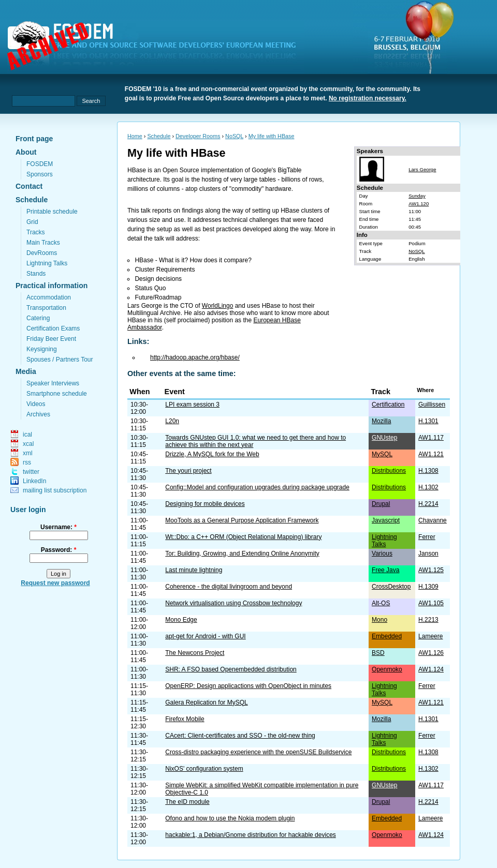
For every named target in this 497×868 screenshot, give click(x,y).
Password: (59, 550)
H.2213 (428, 620)
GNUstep (384, 438)
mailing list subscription (55, 490)
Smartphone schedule (57, 394)
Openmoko (387, 669)
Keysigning (42, 349)
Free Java (385, 570)
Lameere (430, 636)
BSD (378, 653)
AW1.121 (431, 454)
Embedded (387, 636)
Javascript (386, 520)
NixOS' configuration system (204, 769)
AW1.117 (431, 438)
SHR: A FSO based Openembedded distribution (231, 669)
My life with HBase (272, 136)
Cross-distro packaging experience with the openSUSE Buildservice (258, 752)
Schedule (32, 200)
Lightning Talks (47, 263)
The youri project (188, 471)
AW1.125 (431, 570)
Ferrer (427, 537)
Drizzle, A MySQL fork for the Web (212, 454)
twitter (31, 472)
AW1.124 (431, 669)
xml (28, 453)
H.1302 (428, 487)
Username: (59, 527)
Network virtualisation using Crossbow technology (233, 603)
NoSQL (234, 136)
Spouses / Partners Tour (60, 360)
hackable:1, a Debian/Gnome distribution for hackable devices (251, 835)
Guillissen (432, 405)
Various (382, 553)
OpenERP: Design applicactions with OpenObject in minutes (248, 686)
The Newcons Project (195, 653)
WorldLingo (217, 306)
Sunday (417, 196)
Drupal (381, 504)
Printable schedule (52, 212)
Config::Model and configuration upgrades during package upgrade (257, 487)
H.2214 (428, 504)
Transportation (46, 308)
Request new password (55, 583)
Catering (38, 318)
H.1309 (428, 587)
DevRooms (42, 253)
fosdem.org (158, 47)
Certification (388, 405)
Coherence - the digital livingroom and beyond (229, 587)
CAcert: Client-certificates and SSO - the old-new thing (240, 736)
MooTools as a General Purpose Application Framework (242, 520)
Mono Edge (181, 620)
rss (27, 462)
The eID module (187, 802)
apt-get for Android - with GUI (205, 636)
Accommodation (49, 297)
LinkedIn (34, 481)
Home (135, 136)
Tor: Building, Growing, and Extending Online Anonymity (242, 553)
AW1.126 (431, 653)
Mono (379, 620)
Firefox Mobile (185, 719)
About (26, 152)
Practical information (52, 286)
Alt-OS (381, 603)
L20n (172, 421)
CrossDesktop (391, 587)
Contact (29, 186)
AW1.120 (419, 204)
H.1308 (428, 471)
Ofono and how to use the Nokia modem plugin (230, 818)
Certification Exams (53, 328)
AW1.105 (431, 603)
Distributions (389, 471)
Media (26, 371)
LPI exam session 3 (192, 405)
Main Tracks (43, 243)
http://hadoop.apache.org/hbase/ (195, 357)
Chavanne (433, 520)
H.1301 (428, 421)
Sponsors (40, 174)
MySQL (382, 454)
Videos (36, 404)
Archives (38, 414)
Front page (34, 139)
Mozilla (381, 421)
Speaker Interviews (53, 383)
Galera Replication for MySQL (206, 702)
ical (27, 435)
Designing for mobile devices (205, 504)
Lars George (422, 169)
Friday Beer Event (51, 339)
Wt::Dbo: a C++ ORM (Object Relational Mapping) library (243, 537)
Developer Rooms (198, 136)
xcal (28, 444)
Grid (32, 222)
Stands (36, 274)
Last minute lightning (194, 570)
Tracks (36, 232)
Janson (428, 553)
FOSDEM (40, 164)
